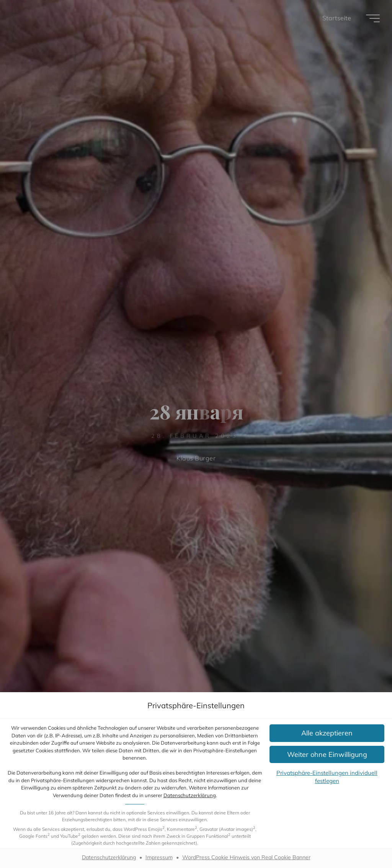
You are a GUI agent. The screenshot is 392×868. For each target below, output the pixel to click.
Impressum (159, 857)
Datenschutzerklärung (190, 795)
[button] (327, 733)
